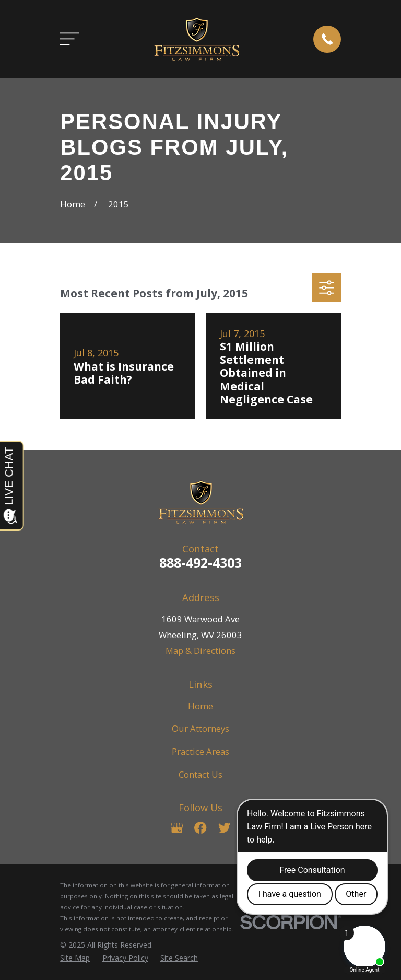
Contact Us (200, 774)
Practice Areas (200, 751)
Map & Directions (200, 650)
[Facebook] (200, 828)
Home (200, 706)
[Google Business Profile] (177, 828)
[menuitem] (75, 958)
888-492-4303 (200, 562)
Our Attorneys (200, 728)
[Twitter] (224, 828)
